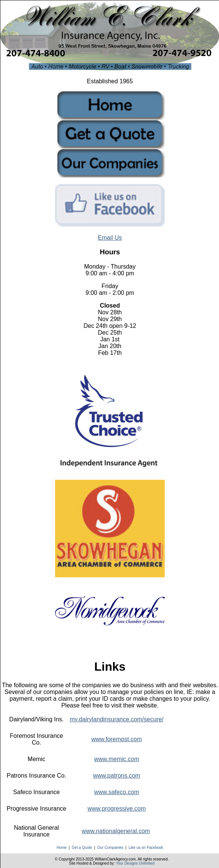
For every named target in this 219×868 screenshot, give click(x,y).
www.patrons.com (116, 776)
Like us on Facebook (146, 848)
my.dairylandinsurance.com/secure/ (116, 719)
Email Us (110, 238)
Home (62, 848)
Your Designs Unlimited (135, 863)
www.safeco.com (116, 792)
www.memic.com (117, 759)
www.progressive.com (117, 809)
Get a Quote (82, 848)
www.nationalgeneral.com (116, 831)
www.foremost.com (117, 739)
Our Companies (110, 848)
